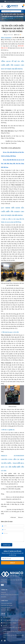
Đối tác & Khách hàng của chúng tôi (10, 594)
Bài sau (21, 517)
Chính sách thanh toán (6, 603)
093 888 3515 (7, 617)
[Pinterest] (5, 641)
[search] (12, 11)
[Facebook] (2, 641)
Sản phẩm (3, 597)
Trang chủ (3, 592)
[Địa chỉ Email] (12, 559)
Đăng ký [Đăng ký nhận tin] (13, 563)
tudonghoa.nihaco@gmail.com (13, 620)
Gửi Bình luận (7, 545)
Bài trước (13, 517)
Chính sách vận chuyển (7, 605)
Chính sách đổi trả (5, 608)
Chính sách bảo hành (6, 610)
